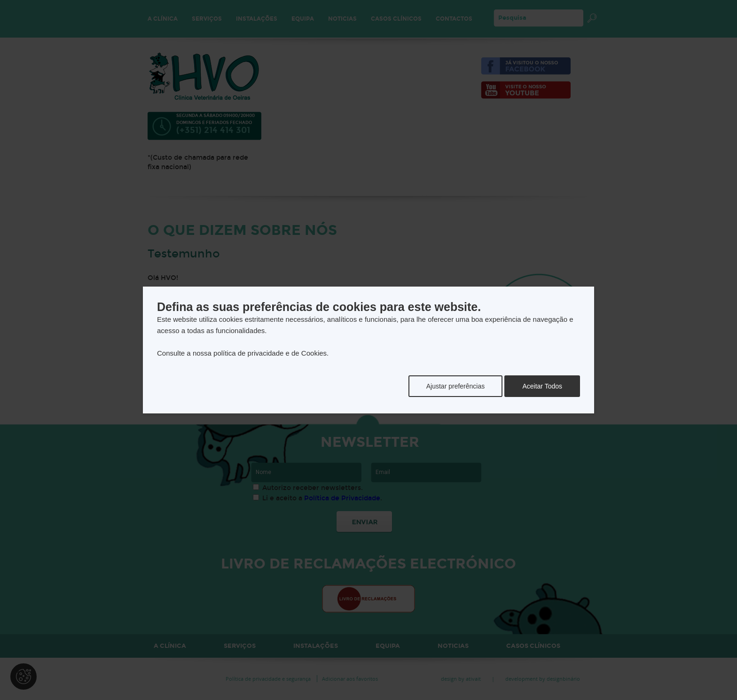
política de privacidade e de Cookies (270, 353)
